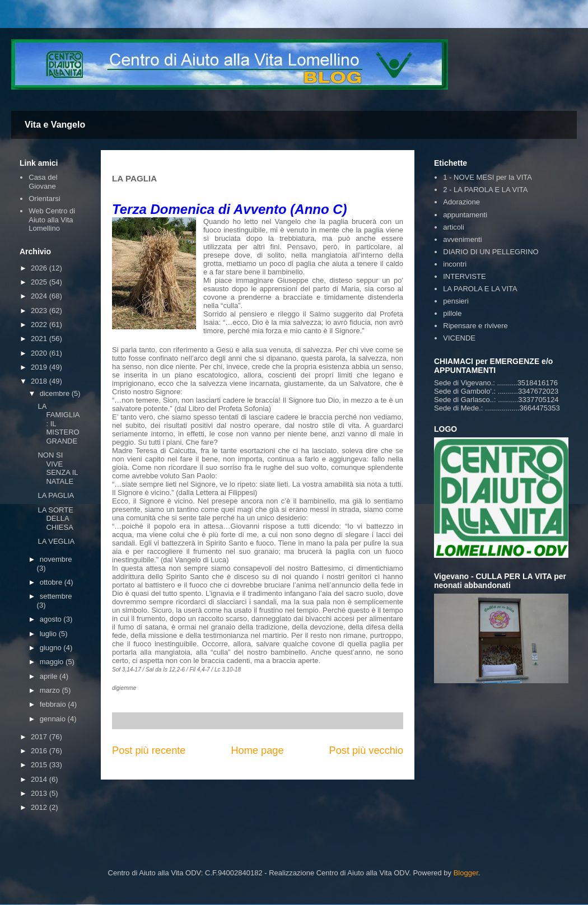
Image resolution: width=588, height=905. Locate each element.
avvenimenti (462, 239)
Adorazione (461, 202)
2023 (40, 311)
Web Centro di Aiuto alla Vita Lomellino (52, 220)
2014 (40, 779)
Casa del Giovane (43, 182)
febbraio (54, 704)
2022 (40, 325)
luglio (49, 634)
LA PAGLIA (56, 495)
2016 (40, 751)
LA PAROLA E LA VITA (480, 289)
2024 (40, 296)
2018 (40, 381)
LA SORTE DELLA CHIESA (55, 519)
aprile (50, 676)
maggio (53, 662)
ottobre (52, 582)
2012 (40, 807)
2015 (40, 765)
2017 (40, 737)
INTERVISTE (464, 276)
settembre (56, 596)
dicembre (56, 393)
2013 (40, 793)
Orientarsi (44, 199)
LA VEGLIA (56, 541)
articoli (454, 227)
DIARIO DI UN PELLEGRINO (491, 252)
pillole (452, 313)
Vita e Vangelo (55, 125)
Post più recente (149, 750)
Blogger (466, 873)
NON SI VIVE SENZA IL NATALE (58, 468)
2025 (40, 282)
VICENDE (459, 338)
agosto (52, 619)
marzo (51, 690)
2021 (40, 339)
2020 (40, 353)
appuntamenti (465, 215)
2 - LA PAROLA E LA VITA (485, 190)
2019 (40, 367)
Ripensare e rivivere (475, 326)
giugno (52, 648)
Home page (257, 750)
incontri (455, 264)
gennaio (54, 719)
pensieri (456, 301)
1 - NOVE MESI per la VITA (487, 177)
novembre (56, 559)
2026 (40, 268)
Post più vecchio (366, 750)
